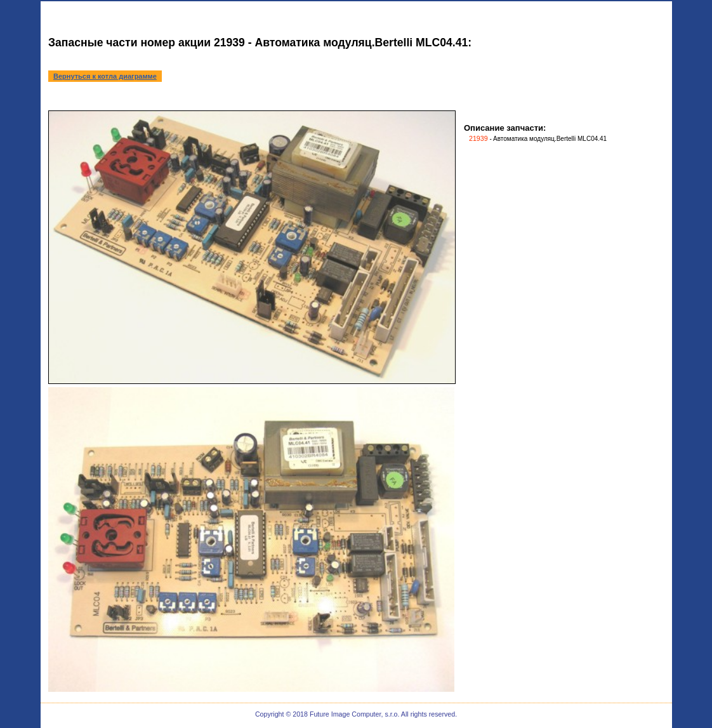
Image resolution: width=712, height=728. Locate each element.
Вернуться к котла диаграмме (105, 76)
